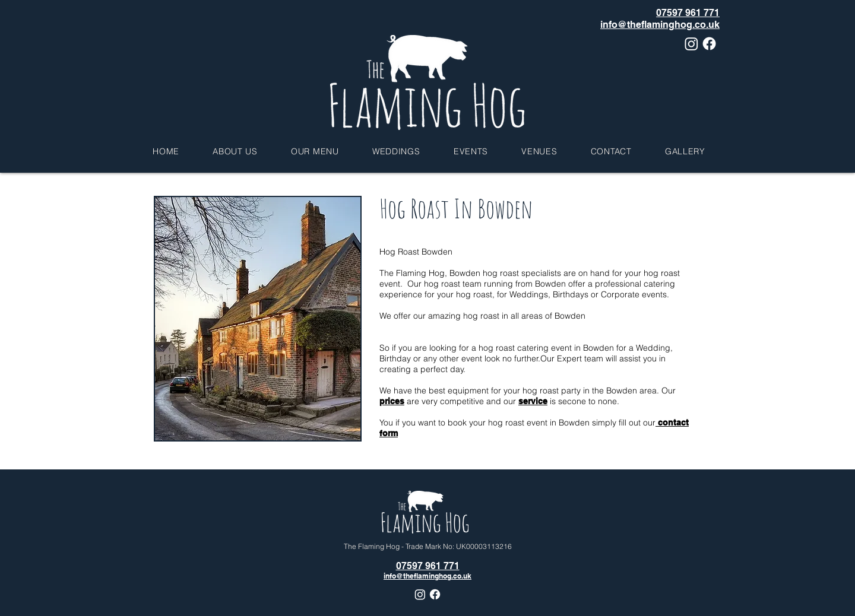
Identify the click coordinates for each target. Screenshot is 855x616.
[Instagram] (691, 44)
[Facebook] (709, 44)
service (533, 401)
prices (392, 401)
